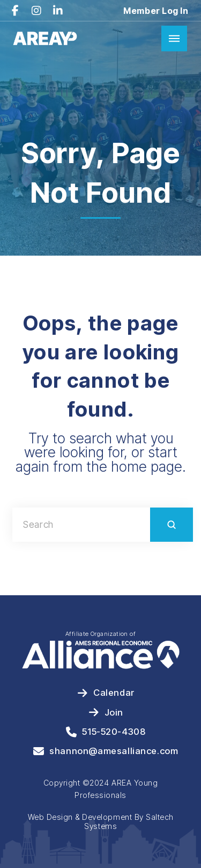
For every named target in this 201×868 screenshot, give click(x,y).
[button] (174, 39)
